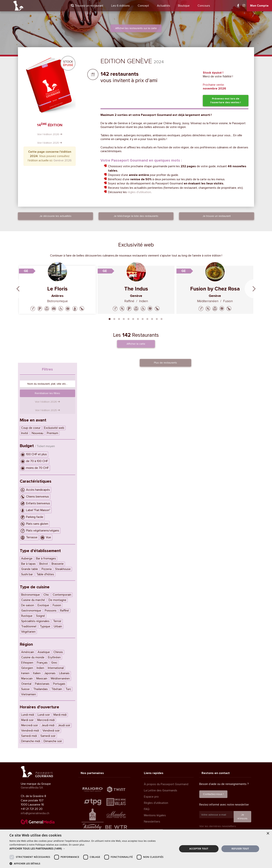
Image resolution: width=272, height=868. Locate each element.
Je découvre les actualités (55, 216)
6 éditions (121, 6)
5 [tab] (128, 319)
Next (254, 289)
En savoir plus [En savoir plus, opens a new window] (77, 845)
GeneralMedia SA (32, 788)
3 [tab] (119, 319)
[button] (91, 849)
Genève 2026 (63, 160)
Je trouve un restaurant (217, 216)
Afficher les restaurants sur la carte (136, 28)
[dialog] (136, 849)
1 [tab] (110, 319)
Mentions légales (155, 815)
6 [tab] (133, 319)
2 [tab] (114, 319)
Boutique (184, 6)
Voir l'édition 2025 (50, 143)
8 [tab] (143, 319)
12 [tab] (161, 319)
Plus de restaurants (165, 363)
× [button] (268, 834)
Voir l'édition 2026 (50, 134)
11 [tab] (157, 319)
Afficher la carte (136, 344)
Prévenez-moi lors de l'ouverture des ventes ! (226, 101)
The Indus (136, 289)
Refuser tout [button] (240, 849)
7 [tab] (138, 319)
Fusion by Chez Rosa (215, 289)
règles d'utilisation (139, 192)
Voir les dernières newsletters (218, 826)
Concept (143, 6)
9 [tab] (147, 319)
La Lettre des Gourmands (161, 790)
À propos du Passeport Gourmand (166, 784)
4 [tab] (124, 319)
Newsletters (152, 822)
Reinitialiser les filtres (47, 393)
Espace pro (151, 797)
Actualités (164, 6)
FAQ (147, 809)
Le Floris (57, 289)
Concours (204, 6)
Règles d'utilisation (156, 803)
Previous (18, 289)
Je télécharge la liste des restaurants (136, 216)
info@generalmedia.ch (35, 813)
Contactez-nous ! (213, 794)
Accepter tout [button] (199, 849)
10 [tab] (152, 319)
